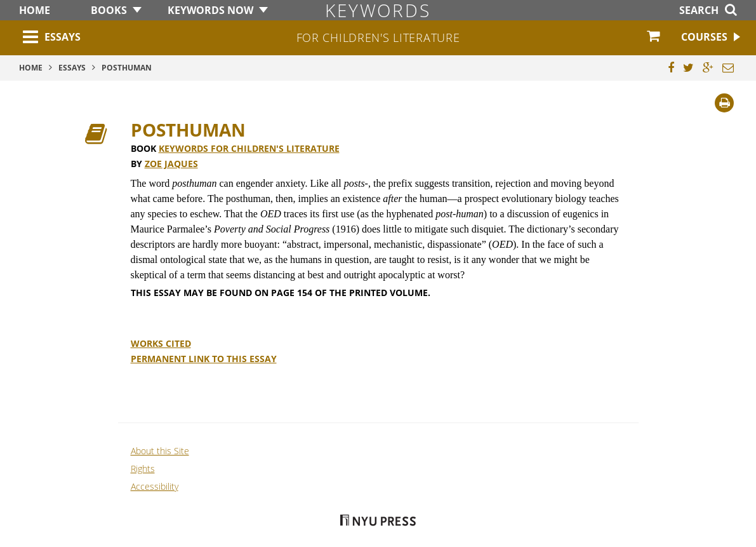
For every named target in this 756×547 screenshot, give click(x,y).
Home (35, 10)
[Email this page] (728, 68)
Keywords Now (210, 10)
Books (109, 10)
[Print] (724, 103)
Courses (704, 37)
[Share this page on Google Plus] (708, 68)
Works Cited (161, 343)
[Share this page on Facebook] (671, 68)
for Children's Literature (378, 37)
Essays (63, 37)
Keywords (378, 10)
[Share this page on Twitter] (688, 68)
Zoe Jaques (171, 164)
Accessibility (155, 486)
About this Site (160, 451)
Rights (143, 469)
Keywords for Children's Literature (249, 148)
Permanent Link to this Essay (204, 359)
